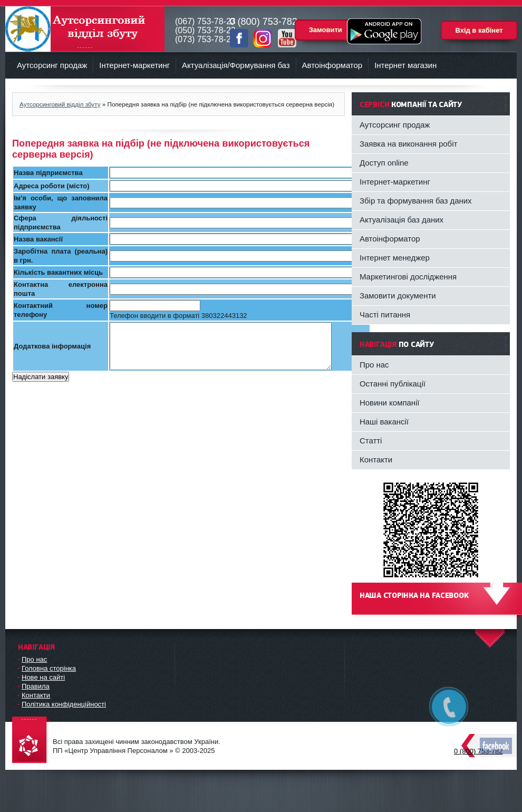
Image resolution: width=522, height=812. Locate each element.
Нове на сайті (43, 677)
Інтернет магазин (405, 65)
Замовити (326, 30)
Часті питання (385, 315)
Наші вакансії (384, 422)
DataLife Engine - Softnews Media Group (32, 741)
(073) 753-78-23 (205, 39)
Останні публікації (393, 384)
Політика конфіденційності (64, 704)
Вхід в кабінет (479, 30)
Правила (36, 686)
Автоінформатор (332, 65)
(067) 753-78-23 (205, 21)
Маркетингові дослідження (408, 277)
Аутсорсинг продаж (52, 65)
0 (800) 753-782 (478, 751)
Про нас (374, 365)
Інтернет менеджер (395, 258)
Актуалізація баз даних (402, 220)
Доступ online (384, 163)
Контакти (376, 460)
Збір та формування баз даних (416, 201)
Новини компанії (390, 403)
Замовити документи (398, 296)
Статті (371, 441)
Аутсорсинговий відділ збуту (85, 29)
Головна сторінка (49, 668)
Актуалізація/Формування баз (236, 65)
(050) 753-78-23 (205, 30)
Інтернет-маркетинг (134, 65)
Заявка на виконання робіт (408, 144)
